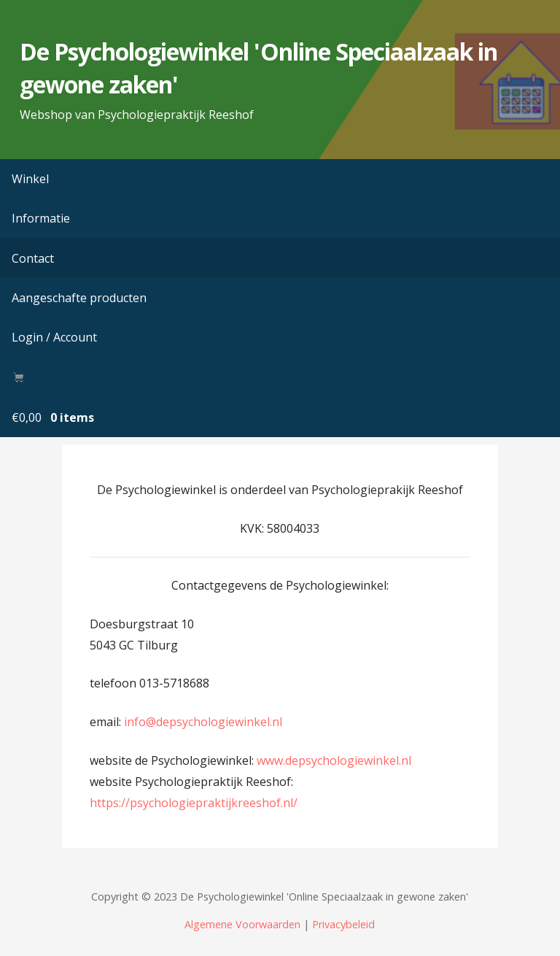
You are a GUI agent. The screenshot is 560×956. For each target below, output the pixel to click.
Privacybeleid (343, 924)
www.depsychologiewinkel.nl (334, 760)
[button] (537, 17)
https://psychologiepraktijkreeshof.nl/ (194, 803)
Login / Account (54, 337)
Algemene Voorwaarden (242, 924)
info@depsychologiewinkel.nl (203, 722)
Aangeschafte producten (79, 298)
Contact (33, 258)
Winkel (30, 179)
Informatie (41, 218)
